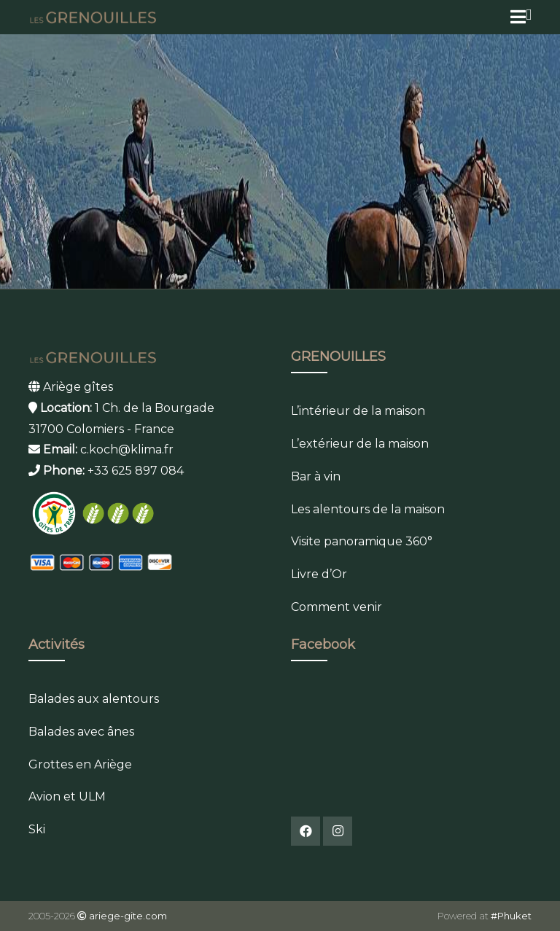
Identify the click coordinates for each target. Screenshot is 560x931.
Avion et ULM (67, 796)
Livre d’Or (319, 574)
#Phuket (511, 916)
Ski (37, 829)
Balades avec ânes (81, 732)
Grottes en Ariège (80, 764)
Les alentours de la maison (368, 509)
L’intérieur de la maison (358, 411)
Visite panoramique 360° (362, 541)
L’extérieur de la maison (360, 444)
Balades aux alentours (94, 699)
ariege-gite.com (128, 916)
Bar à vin (316, 476)
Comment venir (337, 607)
